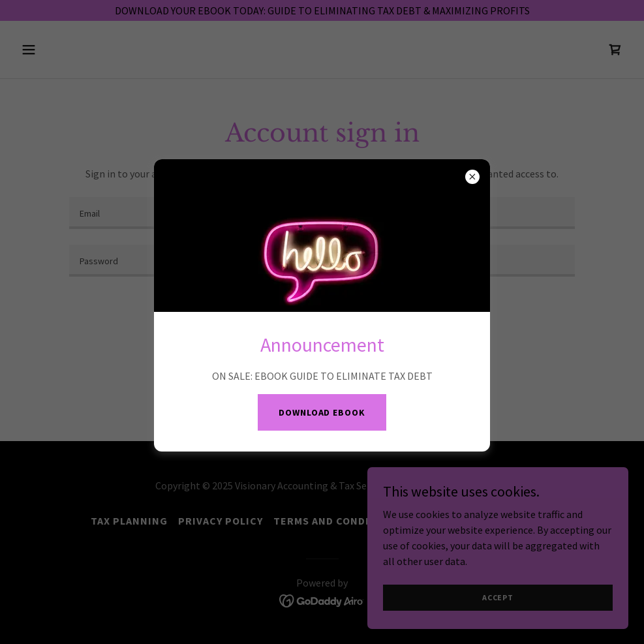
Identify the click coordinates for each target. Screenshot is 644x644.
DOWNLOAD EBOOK (322, 412)
